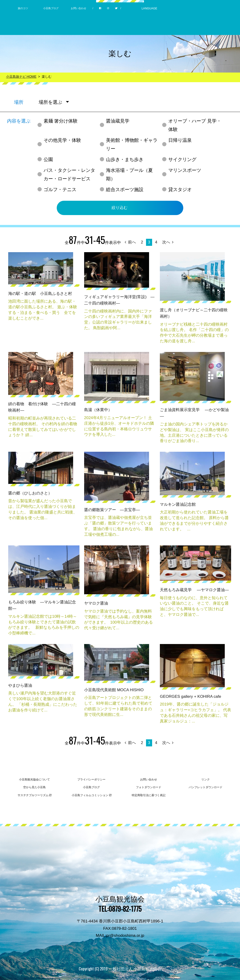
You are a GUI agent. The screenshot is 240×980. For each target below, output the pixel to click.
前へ (130, 242)
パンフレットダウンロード (206, 787)
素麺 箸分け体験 (61, 121)
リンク (206, 779)
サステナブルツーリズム (35, 795)
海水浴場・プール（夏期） (129, 174)
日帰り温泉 (180, 140)
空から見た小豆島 (34, 787)
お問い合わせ (79, 8)
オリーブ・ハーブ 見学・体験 (195, 125)
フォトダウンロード (149, 787)
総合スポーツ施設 (125, 189)
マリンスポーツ (185, 170)
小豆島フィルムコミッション (92, 795)
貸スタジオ (180, 189)
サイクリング (182, 159)
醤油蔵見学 (118, 121)
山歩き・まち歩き (125, 159)
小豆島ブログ (51, 8)
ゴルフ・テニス (60, 189)
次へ (168, 242)
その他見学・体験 (62, 140)
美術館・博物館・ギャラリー (132, 144)
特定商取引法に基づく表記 (149, 795)
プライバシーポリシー (91, 779)
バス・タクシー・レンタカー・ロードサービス (69, 174)
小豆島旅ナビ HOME (21, 77)
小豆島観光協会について (34, 779)
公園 (48, 159)
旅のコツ (23, 8)
